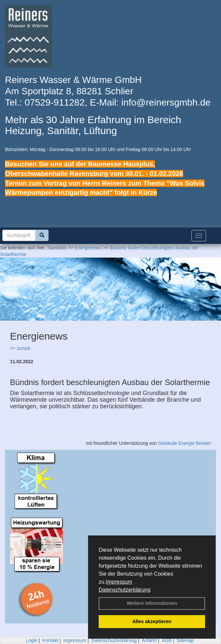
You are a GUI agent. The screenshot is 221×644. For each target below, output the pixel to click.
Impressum (119, 582)
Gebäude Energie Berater (184, 443)
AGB (167, 640)
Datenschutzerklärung (125, 590)
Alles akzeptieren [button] (152, 621)
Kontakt (50, 640)
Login (32, 640)
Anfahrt (149, 640)
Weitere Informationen (152, 603)
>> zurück (20, 348)
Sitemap (185, 640)
